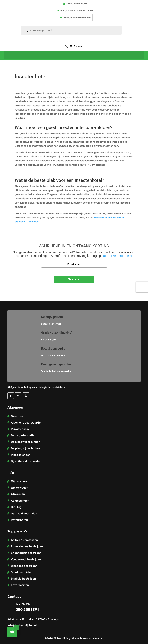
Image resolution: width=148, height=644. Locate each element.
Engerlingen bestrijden (26, 553)
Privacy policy (20, 429)
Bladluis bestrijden (23, 579)
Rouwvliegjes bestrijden (27, 546)
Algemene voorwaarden (27, 423)
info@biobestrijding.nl (22, 625)
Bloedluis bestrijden (24, 566)
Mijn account (66, 46)
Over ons (17, 416)
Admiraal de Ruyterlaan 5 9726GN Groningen (34, 619)
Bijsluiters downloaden (26, 461)
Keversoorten (20, 585)
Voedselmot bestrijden (26, 559)
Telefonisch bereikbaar (77, 18)
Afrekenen (18, 494)
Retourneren (19, 520)
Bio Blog (16, 507)
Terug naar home (77, 4)
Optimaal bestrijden (24, 513)
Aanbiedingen (20, 501)
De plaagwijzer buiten (25, 448)
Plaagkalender (20, 455)
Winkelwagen (20, 488)
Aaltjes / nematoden (24, 540)
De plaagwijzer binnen (26, 442)
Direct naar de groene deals (77, 11)
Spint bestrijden (22, 572)
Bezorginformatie (23, 435)
